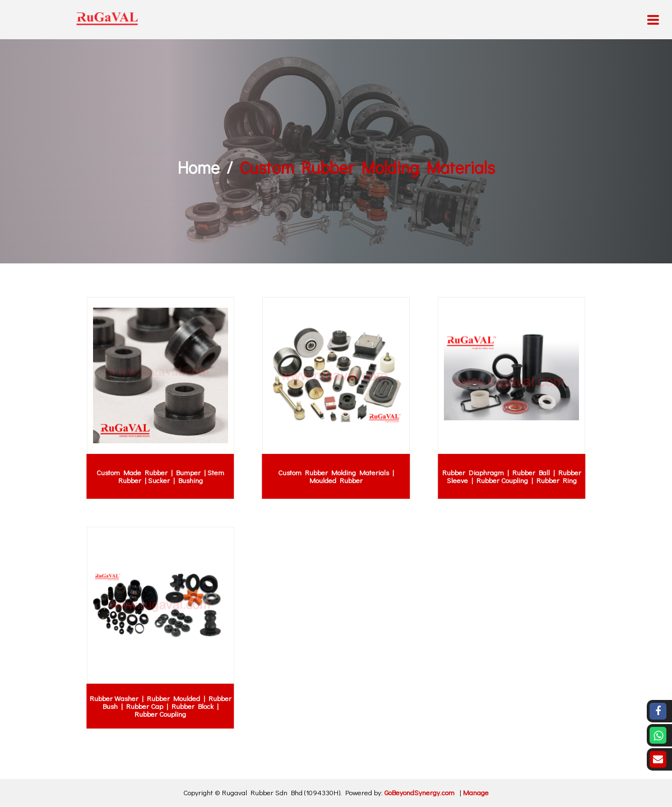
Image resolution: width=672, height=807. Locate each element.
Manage (476, 792)
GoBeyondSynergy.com (420, 792)
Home (199, 167)
